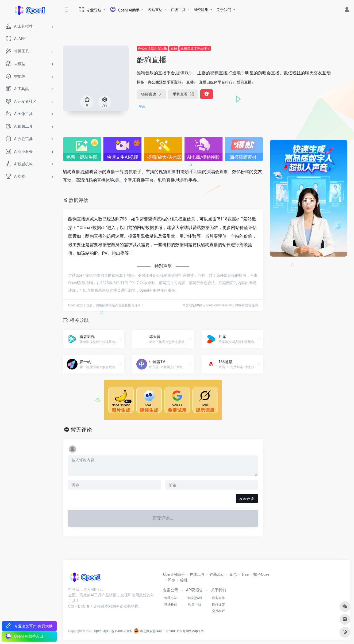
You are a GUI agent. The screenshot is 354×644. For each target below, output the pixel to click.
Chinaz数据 (90, 228)
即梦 (172, 580)
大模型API (195, 598)
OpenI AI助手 (174, 574)
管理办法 (171, 598)
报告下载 (195, 604)
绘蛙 (184, 580)
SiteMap (192, 631)
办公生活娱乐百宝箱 (152, 48)
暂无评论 (81, 430)
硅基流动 (217, 574)
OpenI (98, 631)
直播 (174, 48)
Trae (245, 574)
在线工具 (178, 10)
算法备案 (171, 604)
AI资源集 (201, 10)
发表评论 (247, 498)
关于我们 (224, 10)
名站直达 (155, 10)
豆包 (233, 574)
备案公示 (171, 590)
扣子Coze (261, 574)
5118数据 (227, 219)
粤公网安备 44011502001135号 (159, 631)
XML (202, 631)
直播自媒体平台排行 (195, 48)
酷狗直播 (244, 82)
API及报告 (195, 590)
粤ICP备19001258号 (118, 631)
